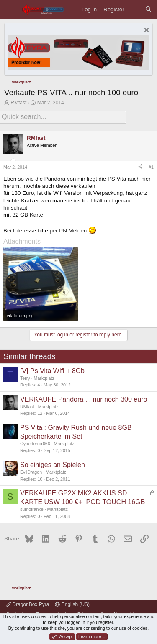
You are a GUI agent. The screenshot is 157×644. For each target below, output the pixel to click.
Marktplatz (44, 378)
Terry (25, 378)
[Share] (140, 167)
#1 (151, 167)
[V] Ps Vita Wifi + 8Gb (52, 371)
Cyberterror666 (35, 444)
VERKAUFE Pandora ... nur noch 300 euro (84, 399)
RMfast (18, 103)
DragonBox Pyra (27, 604)
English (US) (72, 604)
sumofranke (32, 509)
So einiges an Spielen (53, 465)
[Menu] (11, 9)
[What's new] (135, 9)
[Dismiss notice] (145, 31)
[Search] (148, 9)
